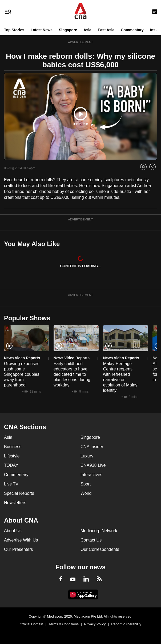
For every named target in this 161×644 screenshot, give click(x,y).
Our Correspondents (100, 549)
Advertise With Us (21, 540)
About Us (13, 531)
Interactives (91, 475)
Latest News (42, 30)
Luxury (87, 456)
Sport (86, 484)
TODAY (11, 465)
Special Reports (19, 493)
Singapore (68, 30)
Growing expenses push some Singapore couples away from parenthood (22, 374)
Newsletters (15, 503)
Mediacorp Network (99, 531)
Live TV (11, 484)
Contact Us (91, 540)
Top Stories (14, 30)
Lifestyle (12, 456)
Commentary (132, 30)
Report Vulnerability (126, 624)
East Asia (106, 30)
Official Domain (31, 624)
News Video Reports (22, 358)
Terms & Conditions (64, 624)
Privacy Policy (95, 624)
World (86, 493)
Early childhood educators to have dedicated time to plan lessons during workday (72, 374)
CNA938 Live (93, 465)
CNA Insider (92, 447)
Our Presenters (18, 549)
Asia (87, 30)
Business (13, 447)
